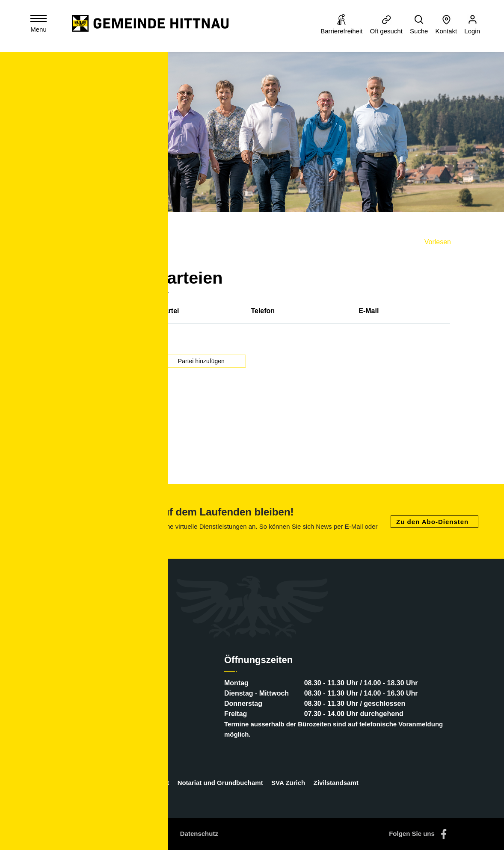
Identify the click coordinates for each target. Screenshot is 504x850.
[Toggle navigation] (40, 25)
